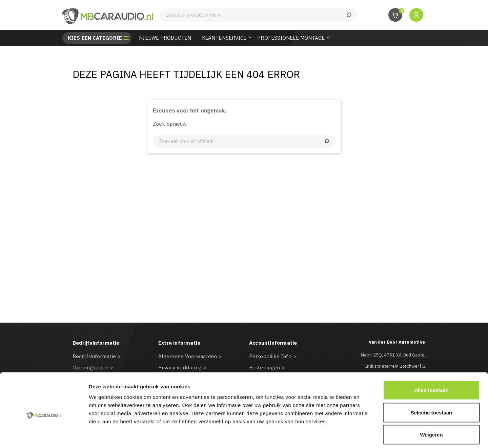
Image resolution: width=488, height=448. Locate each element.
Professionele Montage (291, 38)
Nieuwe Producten (165, 38)
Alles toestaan (431, 359)
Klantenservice (224, 38)
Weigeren (431, 403)
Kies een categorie (95, 38)
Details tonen (366, 435)
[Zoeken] (259, 15)
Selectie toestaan (432, 381)
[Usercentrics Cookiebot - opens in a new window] (44, 435)
